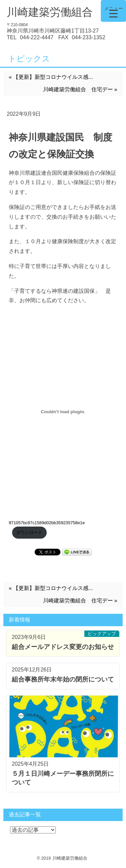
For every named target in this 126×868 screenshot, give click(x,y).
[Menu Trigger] (113, 11)
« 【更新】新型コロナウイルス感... (51, 77)
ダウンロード (29, 532)
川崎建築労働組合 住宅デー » (80, 89)
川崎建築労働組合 (50, 12)
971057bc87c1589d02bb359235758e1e (47, 523)
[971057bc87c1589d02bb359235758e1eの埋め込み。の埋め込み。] (63, 412)
